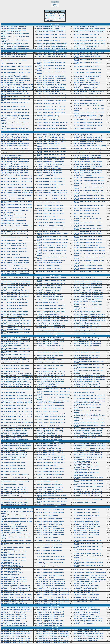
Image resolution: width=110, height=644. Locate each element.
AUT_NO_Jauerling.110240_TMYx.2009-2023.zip (15, 234)
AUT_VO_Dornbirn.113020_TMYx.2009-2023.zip (51, 615)
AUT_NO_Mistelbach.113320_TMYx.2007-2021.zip (51, 178)
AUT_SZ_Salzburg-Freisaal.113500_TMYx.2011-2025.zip (90, 449)
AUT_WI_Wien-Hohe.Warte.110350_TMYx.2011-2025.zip (17, 642)
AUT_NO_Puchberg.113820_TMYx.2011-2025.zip (51, 229)
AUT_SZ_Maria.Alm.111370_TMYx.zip (12, 496)
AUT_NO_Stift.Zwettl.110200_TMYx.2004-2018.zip (88, 161)
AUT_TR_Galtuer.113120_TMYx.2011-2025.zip (14, 530)
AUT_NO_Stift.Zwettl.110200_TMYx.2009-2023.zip (88, 165)
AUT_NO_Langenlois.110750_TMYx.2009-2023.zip (15, 273)
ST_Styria (50, 21)
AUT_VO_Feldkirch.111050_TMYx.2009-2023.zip (51, 624)
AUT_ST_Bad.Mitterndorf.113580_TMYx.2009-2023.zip (16, 387)
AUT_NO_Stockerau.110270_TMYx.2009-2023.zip (88, 172)
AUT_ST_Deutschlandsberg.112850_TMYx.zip (14, 430)
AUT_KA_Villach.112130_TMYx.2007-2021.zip (87, 84)
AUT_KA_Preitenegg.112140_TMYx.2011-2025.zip (51, 113)
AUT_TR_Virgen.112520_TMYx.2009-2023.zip (87, 589)
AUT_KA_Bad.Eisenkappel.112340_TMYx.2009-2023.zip (17, 69)
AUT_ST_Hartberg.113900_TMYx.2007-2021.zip (51, 379)
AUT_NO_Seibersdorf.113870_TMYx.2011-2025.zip (88, 141)
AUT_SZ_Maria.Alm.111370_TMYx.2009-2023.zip (15, 492)
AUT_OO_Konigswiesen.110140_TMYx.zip (13, 318)
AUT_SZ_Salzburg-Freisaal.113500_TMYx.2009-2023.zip (90, 447)
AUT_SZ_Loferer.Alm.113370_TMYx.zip (12, 484)
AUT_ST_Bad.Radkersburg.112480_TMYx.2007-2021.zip (17, 398)
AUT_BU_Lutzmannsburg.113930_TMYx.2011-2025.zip (89, 32)
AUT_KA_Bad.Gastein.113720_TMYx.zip (12, 82)
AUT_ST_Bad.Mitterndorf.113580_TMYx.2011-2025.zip (16, 389)
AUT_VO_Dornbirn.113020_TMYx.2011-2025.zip (51, 617)
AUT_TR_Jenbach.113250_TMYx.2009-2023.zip (50, 509)
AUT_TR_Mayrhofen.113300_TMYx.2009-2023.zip (51, 560)
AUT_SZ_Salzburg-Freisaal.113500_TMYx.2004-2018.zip (90, 443)
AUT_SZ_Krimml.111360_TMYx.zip (11, 460)
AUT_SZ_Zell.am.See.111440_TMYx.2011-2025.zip (88, 499)
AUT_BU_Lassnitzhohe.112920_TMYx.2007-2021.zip (52, 45)
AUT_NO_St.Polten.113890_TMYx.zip (84, 159)
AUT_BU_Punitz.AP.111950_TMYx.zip (85, 49)
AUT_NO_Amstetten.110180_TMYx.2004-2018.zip (15, 143)
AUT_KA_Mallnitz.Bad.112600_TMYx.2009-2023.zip (52, 79)
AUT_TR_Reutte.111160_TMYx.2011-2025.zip (87, 516)
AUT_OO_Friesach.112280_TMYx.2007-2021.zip (14, 311)
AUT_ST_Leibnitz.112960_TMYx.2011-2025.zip (50, 432)
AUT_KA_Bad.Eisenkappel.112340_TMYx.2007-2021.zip (17, 66)
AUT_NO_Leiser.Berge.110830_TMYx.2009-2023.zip (52, 140)
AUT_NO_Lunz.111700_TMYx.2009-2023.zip (50, 172)
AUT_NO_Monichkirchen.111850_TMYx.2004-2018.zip (52, 190)
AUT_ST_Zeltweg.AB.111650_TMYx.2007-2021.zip (88, 432)
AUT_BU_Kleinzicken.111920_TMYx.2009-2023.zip (51, 34)
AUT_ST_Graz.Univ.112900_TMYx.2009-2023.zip (51, 362)
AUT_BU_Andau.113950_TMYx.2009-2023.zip (14, 28)
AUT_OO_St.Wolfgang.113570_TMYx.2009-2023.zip (88, 296)
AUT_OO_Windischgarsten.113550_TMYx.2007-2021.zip (90, 317)
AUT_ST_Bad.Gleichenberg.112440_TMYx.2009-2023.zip (17, 377)
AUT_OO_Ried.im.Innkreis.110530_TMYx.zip (50, 324)
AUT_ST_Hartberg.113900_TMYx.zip (47, 385)
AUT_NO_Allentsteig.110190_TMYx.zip (12, 141)
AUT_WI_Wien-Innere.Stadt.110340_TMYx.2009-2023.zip (53, 635)
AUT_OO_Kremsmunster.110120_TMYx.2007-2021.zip (16, 322)
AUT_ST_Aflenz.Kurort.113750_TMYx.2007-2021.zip (16, 338)
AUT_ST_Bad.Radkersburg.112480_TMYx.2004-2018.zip (17, 395)
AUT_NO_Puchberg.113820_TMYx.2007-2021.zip (51, 223)
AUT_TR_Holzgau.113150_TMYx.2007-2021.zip (14, 578)
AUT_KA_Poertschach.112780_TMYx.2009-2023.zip (52, 97)
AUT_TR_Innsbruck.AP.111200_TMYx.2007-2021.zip (16, 587)
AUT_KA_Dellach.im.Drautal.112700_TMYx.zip (14, 91)
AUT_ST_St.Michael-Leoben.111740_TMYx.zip (87, 414)
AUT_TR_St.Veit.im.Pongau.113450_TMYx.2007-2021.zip (90, 575)
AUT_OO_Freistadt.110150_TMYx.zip (11, 309)
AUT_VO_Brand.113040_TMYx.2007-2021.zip (14, 615)
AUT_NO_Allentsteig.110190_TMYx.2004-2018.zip (15, 134)
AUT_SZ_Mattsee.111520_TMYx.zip (47, 454)
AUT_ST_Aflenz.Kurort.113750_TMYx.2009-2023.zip (16, 340)
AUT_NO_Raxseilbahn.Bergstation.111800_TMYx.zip (52, 246)
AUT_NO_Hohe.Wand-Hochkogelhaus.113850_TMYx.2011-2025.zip (14, 223)
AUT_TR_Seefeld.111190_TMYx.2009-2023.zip (87, 525)
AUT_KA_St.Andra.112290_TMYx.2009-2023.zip (87, 75)
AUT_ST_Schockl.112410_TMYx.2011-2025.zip (87, 389)
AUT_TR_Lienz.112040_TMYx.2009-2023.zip (50, 547)
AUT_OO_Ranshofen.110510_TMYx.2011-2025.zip (51, 313)
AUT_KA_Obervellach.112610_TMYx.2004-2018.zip (52, 84)
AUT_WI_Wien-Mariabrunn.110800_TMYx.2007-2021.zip (53, 641)
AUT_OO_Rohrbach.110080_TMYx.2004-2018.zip (51, 326)
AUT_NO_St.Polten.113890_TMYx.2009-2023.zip (87, 155)
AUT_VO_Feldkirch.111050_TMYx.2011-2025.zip (51, 626)
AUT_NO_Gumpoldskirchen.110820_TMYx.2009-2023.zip (17, 193)
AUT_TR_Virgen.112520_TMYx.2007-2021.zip (87, 587)
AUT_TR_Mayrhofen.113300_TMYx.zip (48, 566)
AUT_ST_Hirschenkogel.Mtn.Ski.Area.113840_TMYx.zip (53, 401)
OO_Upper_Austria (50, 19)
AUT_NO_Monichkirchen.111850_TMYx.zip (49, 202)
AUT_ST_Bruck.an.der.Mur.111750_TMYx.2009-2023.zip (17, 414)
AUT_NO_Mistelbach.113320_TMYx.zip (48, 188)
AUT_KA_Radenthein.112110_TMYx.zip (48, 117)
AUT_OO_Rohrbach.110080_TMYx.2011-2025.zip (51, 333)
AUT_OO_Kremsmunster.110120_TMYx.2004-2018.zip (16, 320)
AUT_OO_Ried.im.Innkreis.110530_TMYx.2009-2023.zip (53, 320)
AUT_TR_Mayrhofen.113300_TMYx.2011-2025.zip (51, 563)
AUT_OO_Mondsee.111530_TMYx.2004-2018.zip (51, 294)
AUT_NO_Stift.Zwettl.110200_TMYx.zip (85, 169)
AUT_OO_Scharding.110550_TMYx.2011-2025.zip (88, 287)
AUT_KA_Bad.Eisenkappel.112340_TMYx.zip (14, 75)
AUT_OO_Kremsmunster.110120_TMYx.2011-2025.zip (16, 326)
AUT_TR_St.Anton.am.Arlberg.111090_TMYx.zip (88, 553)
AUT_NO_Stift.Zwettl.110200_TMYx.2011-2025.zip (88, 167)
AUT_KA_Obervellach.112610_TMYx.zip (49, 91)
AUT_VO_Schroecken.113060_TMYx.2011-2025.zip (88, 622)
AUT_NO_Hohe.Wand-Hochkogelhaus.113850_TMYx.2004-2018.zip (14, 213)
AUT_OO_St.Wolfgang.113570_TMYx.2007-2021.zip (88, 294)
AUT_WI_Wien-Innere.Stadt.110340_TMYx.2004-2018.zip (53, 631)
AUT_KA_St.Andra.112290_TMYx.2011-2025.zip (87, 77)
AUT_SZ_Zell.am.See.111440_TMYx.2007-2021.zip (88, 493)
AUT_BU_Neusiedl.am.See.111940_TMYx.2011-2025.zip (90, 45)
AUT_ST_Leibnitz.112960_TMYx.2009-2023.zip (50, 430)
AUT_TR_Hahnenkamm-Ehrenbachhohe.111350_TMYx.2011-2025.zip (14, 560)
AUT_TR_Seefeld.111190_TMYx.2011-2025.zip (87, 527)
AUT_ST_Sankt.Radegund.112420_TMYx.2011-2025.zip (89, 379)
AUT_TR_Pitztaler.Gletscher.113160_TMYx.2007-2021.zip (53, 598)
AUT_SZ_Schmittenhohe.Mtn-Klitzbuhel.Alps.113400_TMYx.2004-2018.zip (86, 462)
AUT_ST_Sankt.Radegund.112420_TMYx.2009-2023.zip (89, 377)
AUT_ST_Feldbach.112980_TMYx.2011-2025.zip (14, 436)
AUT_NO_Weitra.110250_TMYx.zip (84, 216)
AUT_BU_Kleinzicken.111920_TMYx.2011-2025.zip (51, 37)
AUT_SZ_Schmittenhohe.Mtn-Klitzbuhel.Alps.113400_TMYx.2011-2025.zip (86, 472)
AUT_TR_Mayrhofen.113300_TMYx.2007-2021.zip (51, 557)
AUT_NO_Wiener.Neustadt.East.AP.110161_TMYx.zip (89, 260)
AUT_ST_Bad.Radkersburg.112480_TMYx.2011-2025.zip (17, 403)
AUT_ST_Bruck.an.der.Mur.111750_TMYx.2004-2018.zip (17, 408)
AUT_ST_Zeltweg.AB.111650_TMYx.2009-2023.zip (88, 434)
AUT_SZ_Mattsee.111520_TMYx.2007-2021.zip (50, 449)
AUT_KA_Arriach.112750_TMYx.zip (11, 63)
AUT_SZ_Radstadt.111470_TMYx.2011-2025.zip (51, 478)
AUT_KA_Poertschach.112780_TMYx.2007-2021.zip (52, 94)
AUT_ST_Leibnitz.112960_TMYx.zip (47, 434)
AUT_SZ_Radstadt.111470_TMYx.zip (48, 481)
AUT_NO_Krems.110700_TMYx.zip (11, 255)
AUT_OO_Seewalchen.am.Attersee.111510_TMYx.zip (89, 291)
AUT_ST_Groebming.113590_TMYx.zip (48, 377)
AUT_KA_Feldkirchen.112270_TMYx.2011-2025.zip (15, 115)
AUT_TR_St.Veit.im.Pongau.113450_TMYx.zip (87, 581)
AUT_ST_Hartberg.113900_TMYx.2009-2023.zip (51, 381)
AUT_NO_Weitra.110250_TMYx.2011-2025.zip (87, 213)
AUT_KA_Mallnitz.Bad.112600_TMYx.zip (49, 82)
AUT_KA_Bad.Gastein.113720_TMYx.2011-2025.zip (15, 80)
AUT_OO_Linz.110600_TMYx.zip (46, 293)
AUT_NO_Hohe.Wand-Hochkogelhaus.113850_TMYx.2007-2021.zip (14, 216)
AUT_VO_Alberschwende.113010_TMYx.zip (13, 613)
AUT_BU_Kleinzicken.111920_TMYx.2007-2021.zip (51, 32)
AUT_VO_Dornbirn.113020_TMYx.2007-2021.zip (51, 613)
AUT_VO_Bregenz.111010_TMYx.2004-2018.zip (14, 622)
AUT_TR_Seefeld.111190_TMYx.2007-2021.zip (87, 523)
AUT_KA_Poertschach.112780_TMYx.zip (49, 103)
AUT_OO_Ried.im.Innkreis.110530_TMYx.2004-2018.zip (53, 317)
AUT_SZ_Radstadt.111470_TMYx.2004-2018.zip (51, 468)
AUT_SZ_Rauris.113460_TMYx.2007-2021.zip (50, 487)
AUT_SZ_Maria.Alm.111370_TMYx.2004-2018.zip (15, 487)
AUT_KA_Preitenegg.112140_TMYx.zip (48, 115)
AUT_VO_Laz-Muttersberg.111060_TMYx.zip (86, 617)
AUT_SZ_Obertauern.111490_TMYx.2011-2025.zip (51, 462)
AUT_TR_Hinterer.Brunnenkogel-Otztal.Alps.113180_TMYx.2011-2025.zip (12, 572)
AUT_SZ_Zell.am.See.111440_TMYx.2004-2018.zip (88, 492)
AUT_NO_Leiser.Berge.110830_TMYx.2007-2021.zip (52, 138)
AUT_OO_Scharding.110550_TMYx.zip (85, 289)
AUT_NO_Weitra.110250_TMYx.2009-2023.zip (87, 211)
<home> (55, 6)
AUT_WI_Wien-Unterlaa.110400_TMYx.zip (86, 641)
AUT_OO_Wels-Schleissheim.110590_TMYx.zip (87, 311)
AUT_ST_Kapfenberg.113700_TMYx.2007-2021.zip (51, 416)
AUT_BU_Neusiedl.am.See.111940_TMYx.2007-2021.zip (90, 41)
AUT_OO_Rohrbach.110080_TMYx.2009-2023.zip (51, 330)
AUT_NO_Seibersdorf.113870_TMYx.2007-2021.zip (88, 138)
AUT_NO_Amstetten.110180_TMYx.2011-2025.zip (15, 152)
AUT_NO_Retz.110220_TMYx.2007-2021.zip (49, 266)
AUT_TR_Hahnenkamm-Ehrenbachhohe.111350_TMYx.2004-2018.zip (14, 550)
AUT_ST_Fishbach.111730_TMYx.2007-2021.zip (51, 338)
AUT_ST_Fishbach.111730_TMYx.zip (48, 343)
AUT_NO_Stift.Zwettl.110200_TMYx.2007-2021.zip (88, 163)
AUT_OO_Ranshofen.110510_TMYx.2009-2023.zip (51, 311)
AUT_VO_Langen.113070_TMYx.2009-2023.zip (87, 611)
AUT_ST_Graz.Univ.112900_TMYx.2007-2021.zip (51, 359)
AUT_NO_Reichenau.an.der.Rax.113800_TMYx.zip (51, 260)
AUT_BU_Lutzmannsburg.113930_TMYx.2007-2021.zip (89, 28)
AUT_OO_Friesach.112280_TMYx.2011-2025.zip (14, 315)
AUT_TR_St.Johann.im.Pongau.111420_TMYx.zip (88, 569)
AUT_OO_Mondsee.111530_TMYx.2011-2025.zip (51, 300)
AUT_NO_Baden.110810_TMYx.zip (11, 158)
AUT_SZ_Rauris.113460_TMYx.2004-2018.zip (50, 484)
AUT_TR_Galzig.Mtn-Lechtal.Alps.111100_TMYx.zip (16, 547)
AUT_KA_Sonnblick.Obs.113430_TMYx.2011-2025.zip (89, 53)
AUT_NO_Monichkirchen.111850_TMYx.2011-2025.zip (52, 199)
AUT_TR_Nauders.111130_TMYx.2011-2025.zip (50, 575)
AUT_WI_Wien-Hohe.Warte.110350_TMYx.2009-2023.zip (17, 641)
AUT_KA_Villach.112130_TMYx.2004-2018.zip (87, 82)
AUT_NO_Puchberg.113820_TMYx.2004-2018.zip (51, 220)
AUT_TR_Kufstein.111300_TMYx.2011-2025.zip (50, 525)
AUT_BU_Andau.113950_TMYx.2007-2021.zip (14, 26)
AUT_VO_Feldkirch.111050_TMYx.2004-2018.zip (51, 620)
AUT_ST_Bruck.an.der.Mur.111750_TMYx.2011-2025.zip (17, 416)
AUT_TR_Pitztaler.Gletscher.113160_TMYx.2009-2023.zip (53, 600)
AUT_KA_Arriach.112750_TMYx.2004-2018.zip (14, 53)
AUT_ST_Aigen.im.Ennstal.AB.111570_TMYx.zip (15, 358)
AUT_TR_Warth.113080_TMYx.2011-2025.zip (86, 600)
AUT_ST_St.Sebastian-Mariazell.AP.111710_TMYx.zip (89, 428)
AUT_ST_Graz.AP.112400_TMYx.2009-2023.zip (50, 352)
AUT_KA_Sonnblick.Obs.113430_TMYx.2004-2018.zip (52, 123)
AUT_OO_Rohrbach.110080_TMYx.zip (85, 278)
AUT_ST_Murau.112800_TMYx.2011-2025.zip (87, 338)
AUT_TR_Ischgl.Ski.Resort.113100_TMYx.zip (14, 601)
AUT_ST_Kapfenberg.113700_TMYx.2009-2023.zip (51, 420)
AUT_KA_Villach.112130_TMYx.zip (84, 90)
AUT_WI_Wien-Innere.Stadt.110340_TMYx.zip (50, 639)
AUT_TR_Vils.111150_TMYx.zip (83, 583)
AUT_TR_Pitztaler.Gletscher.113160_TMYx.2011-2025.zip (53, 601)
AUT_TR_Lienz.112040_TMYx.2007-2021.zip (50, 544)
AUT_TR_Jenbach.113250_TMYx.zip (47, 516)
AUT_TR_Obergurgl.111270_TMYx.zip (48, 587)
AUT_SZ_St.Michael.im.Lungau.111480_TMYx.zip (88, 490)
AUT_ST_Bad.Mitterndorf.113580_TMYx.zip (13, 392)
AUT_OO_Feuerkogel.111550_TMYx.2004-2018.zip (15, 291)
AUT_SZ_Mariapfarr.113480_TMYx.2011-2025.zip (51, 443)
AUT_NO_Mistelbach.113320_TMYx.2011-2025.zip (51, 185)
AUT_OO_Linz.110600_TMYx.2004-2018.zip (49, 285)
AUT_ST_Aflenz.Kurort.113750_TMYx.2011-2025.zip (16, 341)
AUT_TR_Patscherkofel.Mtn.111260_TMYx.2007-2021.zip (53, 591)
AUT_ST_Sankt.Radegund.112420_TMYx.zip (86, 381)
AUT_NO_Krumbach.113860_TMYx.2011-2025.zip (15, 263)
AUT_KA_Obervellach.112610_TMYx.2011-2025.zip (52, 90)
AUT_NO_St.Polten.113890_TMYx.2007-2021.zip (87, 152)
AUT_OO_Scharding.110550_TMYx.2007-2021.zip (88, 284)
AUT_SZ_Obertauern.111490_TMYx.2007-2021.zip (51, 458)
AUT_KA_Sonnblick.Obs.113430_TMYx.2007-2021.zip (52, 126)
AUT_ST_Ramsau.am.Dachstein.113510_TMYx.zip (88, 374)
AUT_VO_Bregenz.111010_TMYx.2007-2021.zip (14, 624)
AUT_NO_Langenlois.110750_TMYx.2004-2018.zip (15, 269)
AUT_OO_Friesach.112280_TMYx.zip (11, 317)
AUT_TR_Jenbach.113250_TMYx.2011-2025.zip (50, 512)
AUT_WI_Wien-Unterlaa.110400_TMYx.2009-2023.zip (89, 637)
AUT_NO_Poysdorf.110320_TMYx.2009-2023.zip (51, 211)
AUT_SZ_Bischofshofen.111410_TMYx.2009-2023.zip (16, 447)
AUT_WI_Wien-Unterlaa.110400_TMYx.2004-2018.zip (89, 633)
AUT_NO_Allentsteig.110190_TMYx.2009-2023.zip (15, 138)
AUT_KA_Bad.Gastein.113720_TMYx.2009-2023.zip (15, 79)
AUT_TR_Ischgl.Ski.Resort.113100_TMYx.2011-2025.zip (17, 600)
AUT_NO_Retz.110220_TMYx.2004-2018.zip (49, 263)
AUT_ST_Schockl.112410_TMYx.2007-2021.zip (87, 385)
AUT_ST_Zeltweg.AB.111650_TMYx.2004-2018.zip (88, 430)
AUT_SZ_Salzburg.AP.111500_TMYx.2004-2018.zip (88, 452)
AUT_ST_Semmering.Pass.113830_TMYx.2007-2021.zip (90, 395)
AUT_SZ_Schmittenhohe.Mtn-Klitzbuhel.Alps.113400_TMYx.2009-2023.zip (86, 468)
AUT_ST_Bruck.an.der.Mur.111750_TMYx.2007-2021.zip (17, 411)
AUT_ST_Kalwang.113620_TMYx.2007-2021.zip (50, 403)
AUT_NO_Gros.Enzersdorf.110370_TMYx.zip (14, 185)
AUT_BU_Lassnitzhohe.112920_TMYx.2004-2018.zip (52, 43)
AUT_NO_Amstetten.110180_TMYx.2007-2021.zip (15, 146)
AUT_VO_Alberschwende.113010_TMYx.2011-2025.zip (16, 611)
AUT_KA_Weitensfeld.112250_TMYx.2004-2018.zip (88, 117)
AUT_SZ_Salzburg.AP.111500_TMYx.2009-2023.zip (88, 456)
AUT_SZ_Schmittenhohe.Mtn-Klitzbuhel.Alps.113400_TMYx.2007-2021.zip (86, 465)
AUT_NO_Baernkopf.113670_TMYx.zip (12, 165)
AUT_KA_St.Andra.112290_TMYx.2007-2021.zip (87, 73)
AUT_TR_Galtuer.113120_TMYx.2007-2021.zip (14, 527)
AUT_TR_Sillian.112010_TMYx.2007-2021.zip (87, 530)
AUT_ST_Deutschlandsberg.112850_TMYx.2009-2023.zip (17, 426)
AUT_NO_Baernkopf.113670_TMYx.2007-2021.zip (15, 159)
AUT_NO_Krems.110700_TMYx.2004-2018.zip (14, 243)
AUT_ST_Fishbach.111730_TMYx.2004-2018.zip (14, 439)
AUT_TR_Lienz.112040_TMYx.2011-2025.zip (50, 550)
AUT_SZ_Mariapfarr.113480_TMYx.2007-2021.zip (15, 502)
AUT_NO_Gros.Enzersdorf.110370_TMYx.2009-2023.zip (17, 178)
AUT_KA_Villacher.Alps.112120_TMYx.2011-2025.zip (89, 100)
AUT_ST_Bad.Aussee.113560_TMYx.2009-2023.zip (15, 365)
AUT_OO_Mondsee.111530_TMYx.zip (48, 302)
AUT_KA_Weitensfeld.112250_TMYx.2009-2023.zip (88, 123)
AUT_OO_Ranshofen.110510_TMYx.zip (48, 315)
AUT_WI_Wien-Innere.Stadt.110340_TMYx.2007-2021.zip (53, 633)
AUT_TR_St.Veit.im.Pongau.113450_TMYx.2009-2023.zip (90, 578)
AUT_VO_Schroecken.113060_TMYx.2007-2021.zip (88, 618)
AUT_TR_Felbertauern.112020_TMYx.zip (12, 525)
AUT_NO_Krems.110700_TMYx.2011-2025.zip (14, 251)
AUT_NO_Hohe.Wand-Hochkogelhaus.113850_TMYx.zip (17, 226)
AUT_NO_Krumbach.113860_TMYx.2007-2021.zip (15, 258)
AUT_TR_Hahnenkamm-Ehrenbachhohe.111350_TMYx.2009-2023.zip (14, 557)
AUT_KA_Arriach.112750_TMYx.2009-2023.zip (14, 57)
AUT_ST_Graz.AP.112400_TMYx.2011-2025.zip (50, 355)
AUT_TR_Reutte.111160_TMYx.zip (84, 519)
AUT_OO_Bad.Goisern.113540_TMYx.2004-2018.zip (15, 278)
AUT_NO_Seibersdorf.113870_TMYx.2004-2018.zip (88, 136)
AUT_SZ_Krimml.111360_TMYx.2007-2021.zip (14, 454)
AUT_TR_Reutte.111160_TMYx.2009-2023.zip (87, 512)
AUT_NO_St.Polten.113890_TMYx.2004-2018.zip (87, 149)
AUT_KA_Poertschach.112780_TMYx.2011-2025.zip (52, 100)
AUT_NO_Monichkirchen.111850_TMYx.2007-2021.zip (52, 193)
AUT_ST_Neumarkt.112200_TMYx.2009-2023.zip (88, 343)
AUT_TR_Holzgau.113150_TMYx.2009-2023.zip (14, 580)
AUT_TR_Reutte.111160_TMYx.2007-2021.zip (87, 509)
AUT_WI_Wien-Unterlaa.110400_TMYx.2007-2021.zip (89, 635)
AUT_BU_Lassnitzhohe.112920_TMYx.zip (86, 26)
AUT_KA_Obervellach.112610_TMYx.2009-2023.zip (52, 88)
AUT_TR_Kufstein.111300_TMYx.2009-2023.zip (50, 523)
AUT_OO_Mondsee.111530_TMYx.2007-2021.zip (51, 296)
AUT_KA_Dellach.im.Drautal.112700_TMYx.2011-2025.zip (17, 90)
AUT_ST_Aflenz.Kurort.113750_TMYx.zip (13, 343)
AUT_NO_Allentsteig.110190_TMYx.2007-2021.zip (15, 136)
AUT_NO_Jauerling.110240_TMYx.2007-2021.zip (15, 231)
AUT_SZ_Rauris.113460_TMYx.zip (47, 493)
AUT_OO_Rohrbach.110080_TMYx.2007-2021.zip (51, 327)
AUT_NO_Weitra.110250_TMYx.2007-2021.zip (87, 208)
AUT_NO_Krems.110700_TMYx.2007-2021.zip (14, 246)
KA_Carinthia (50, 15)
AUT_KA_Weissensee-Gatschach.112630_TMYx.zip (88, 115)
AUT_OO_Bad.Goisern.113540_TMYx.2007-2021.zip (15, 281)
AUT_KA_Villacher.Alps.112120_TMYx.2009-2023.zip (89, 97)
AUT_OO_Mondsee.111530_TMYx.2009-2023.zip (51, 298)
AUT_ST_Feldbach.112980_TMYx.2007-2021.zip (14, 432)
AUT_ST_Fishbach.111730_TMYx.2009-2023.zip (51, 340)
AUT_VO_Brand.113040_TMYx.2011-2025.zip (14, 618)
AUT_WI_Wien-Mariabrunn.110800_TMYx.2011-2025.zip (90, 630)
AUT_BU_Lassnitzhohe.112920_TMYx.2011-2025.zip (52, 49)
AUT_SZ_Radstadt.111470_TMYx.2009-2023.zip (51, 475)
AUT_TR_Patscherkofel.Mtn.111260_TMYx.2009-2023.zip (53, 592)
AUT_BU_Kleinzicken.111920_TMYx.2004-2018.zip (51, 30)
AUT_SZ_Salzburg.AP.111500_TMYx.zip (85, 460)
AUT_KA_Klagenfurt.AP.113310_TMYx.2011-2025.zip (52, 57)
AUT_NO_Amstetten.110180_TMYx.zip (12, 155)
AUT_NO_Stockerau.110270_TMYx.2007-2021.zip (88, 170)
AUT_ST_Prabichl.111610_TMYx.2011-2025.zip (87, 358)
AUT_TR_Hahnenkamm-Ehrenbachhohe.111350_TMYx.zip (11, 563)
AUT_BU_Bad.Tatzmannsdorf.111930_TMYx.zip (14, 43)
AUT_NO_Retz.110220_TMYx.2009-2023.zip (49, 269)
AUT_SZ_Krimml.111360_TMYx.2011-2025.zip (14, 458)
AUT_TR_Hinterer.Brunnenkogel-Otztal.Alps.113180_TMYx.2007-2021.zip (12, 566)
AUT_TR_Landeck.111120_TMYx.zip (47, 538)
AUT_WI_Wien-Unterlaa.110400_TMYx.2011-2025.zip (89, 639)
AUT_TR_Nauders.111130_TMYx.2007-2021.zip (50, 569)
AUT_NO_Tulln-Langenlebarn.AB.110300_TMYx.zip (88, 190)
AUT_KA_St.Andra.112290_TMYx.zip (84, 79)
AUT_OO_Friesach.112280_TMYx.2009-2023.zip (14, 313)
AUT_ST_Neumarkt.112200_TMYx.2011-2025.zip (88, 346)
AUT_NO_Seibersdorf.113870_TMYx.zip (85, 143)
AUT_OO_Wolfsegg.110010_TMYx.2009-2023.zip (88, 327)
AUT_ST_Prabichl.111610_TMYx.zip (84, 359)
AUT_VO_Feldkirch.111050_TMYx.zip (85, 607)
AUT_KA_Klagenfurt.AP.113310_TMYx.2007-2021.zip (52, 53)
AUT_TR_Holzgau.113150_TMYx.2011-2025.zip (14, 581)
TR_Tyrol (61, 15)
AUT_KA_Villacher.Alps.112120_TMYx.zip (86, 103)
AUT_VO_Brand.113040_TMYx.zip (11, 620)
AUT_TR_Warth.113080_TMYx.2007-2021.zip (86, 596)
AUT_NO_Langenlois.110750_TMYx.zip (48, 136)
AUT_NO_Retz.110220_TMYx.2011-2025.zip (49, 271)
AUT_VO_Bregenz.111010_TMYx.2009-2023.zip (14, 626)
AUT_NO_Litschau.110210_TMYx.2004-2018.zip (51, 159)
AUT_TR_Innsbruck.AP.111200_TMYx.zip (13, 592)
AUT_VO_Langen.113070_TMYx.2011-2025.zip (87, 613)
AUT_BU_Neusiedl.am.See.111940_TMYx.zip (87, 47)
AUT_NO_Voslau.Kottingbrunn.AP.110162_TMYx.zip (89, 205)
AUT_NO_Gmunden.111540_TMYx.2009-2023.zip (15, 170)
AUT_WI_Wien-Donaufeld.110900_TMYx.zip (13, 635)
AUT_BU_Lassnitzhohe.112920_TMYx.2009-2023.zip (52, 47)
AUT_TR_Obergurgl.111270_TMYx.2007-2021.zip (51, 581)
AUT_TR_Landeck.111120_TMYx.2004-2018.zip (50, 528)
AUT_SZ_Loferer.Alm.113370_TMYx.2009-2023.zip (15, 478)
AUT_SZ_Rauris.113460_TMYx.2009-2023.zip (50, 490)
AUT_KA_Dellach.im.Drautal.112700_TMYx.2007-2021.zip (17, 86)
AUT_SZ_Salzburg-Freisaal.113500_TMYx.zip (87, 451)
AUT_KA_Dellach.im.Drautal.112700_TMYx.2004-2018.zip (17, 84)
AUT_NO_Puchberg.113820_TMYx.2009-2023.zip (51, 226)
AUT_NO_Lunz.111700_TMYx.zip (47, 176)
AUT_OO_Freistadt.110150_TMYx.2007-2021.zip (14, 302)
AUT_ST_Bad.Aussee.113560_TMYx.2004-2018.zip (15, 359)
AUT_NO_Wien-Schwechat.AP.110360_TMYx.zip (88, 231)
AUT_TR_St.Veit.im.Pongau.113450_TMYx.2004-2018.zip (90, 572)
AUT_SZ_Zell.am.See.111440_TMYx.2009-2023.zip (88, 496)
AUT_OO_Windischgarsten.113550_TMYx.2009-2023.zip (90, 318)
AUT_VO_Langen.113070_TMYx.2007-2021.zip (87, 609)
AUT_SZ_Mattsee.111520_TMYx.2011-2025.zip (50, 452)
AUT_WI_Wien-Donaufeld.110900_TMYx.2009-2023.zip (16, 631)
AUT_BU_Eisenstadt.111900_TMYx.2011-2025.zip (51, 26)
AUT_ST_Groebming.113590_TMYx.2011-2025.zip (51, 376)
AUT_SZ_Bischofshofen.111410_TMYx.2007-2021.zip (16, 445)
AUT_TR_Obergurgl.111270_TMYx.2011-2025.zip (51, 585)
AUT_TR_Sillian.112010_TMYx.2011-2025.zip (87, 535)
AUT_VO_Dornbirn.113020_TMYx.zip (48, 618)
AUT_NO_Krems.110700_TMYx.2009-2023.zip (14, 248)
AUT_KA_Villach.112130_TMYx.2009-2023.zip (87, 86)
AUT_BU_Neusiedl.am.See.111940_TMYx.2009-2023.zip (90, 43)
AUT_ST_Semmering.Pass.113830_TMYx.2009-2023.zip (90, 398)
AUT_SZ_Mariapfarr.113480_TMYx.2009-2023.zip (15, 505)
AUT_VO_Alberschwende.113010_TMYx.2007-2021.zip (16, 607)
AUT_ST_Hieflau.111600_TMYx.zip (47, 387)
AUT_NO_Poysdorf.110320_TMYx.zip (48, 216)
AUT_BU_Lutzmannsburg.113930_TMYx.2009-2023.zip (89, 30)
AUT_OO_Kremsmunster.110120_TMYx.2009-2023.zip (16, 324)
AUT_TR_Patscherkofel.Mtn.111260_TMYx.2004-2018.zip (53, 589)
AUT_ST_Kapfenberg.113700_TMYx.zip (48, 426)
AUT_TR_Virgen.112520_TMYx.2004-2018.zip (87, 585)
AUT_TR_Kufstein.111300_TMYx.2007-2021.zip (50, 521)
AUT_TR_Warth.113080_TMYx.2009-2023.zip (86, 598)
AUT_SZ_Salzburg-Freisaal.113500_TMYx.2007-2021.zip (90, 445)
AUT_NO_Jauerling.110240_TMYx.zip (12, 240)
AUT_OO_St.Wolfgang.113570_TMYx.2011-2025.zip (88, 298)
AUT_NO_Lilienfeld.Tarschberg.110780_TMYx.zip (51, 158)
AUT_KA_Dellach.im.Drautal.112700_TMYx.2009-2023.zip (17, 88)
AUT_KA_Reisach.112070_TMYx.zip (47, 119)
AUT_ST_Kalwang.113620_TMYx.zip (47, 411)
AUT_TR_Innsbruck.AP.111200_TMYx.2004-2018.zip (16, 585)
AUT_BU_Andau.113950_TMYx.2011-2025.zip (14, 30)
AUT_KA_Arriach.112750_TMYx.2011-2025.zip (14, 60)
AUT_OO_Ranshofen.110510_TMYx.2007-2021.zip (51, 309)
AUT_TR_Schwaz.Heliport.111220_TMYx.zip (86, 521)
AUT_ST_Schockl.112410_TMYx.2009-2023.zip (87, 387)
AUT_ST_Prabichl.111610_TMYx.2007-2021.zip (87, 352)
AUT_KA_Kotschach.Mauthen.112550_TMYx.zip (51, 75)
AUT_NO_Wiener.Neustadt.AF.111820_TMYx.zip (87, 246)
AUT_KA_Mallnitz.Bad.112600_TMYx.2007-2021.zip (52, 77)
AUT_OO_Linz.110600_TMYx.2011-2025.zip (49, 291)
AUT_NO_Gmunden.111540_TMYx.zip (12, 174)
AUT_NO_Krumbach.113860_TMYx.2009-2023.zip (15, 260)
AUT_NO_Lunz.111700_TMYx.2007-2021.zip (50, 170)
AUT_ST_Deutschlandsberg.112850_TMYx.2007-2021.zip (17, 423)
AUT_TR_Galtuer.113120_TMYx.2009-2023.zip (14, 528)
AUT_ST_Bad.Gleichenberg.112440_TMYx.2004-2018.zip (17, 374)
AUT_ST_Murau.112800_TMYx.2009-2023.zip (50, 439)
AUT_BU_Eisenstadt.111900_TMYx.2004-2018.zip (15, 45)
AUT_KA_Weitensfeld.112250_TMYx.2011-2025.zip (88, 126)
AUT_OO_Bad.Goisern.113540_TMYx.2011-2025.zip (15, 285)
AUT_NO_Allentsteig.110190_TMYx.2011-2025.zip (15, 140)
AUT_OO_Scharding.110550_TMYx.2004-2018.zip (88, 281)
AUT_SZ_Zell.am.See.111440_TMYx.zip (85, 502)
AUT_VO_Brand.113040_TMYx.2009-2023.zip (14, 617)
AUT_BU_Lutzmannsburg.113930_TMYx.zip (86, 34)
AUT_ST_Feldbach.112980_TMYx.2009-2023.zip (14, 434)
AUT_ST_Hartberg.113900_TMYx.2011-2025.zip (51, 383)
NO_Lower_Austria (50, 17)
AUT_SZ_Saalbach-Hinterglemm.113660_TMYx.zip (51, 505)
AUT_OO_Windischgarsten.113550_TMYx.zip (87, 322)
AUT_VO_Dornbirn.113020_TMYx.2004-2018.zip (51, 611)
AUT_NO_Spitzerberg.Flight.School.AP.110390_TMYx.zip (90, 146)
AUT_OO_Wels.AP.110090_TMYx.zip (84, 313)
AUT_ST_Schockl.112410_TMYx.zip (84, 392)
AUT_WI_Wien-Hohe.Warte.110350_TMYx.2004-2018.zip (17, 637)
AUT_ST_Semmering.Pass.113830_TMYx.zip (87, 403)
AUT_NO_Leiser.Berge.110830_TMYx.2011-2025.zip (52, 141)
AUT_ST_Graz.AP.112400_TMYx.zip (47, 358)
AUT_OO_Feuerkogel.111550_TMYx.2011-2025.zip (15, 296)
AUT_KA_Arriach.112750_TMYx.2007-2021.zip (14, 54)
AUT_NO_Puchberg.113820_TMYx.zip (48, 231)
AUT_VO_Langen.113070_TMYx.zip (84, 615)
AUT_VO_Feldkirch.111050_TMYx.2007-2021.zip (51, 622)
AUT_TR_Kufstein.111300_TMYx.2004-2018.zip (50, 519)
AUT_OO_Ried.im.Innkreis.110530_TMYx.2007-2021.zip (53, 318)
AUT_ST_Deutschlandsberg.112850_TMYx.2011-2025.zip (17, 428)
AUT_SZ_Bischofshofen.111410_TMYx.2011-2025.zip (16, 449)
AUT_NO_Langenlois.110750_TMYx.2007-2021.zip (15, 271)
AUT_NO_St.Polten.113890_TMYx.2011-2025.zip (87, 158)
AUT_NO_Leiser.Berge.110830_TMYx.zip (49, 143)
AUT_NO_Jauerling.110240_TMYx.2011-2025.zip (15, 237)
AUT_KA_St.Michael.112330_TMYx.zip (85, 80)
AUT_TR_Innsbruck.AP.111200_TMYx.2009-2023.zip (16, 589)
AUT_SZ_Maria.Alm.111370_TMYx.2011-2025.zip (15, 493)
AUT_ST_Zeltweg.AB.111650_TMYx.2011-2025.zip (88, 436)
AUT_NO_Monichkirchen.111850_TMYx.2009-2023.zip (52, 196)
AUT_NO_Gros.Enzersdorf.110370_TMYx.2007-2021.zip (17, 176)
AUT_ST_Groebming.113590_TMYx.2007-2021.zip (51, 371)
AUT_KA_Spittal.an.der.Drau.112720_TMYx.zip (87, 66)
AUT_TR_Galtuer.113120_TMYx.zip (11, 532)
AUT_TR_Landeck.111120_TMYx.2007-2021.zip (50, 530)
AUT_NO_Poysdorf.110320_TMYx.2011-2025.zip (51, 213)
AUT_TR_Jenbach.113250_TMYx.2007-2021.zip (14, 603)
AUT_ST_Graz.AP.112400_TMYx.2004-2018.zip (50, 346)
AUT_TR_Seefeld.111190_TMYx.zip (84, 528)
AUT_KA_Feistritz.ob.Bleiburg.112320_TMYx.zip (15, 106)
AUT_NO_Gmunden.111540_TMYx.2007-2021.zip (15, 169)
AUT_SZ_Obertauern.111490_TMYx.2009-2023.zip (51, 460)
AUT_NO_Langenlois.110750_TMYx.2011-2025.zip (51, 134)
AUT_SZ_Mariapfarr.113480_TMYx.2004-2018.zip (15, 499)
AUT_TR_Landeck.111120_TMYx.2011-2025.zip (50, 535)
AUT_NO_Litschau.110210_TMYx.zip (48, 167)
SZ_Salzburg (61, 13)
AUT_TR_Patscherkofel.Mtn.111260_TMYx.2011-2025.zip (53, 594)
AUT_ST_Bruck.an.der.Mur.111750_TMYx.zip (14, 420)
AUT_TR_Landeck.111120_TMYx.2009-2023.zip (50, 532)
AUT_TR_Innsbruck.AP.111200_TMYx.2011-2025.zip (16, 591)
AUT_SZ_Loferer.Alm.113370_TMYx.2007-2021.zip (15, 475)
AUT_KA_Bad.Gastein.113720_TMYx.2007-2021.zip (15, 77)
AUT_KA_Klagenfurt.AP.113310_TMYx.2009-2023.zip (52, 54)
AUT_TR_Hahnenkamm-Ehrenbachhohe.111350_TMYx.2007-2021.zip (14, 553)
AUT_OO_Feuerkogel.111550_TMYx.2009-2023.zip (15, 294)
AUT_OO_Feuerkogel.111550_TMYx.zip (12, 298)
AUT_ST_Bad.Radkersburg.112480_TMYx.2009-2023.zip (17, 401)
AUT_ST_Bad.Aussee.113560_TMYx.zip (12, 371)
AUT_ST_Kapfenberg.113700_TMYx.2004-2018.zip (51, 414)
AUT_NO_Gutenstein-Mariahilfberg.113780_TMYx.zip (16, 211)
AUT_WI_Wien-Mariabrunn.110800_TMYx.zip (87, 631)
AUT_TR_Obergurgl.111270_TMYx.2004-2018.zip (51, 580)
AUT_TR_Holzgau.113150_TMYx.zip (11, 583)
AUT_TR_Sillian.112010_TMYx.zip (84, 538)
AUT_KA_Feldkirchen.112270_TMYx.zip (12, 117)
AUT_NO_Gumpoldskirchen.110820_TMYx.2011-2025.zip (17, 196)
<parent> (55, 4)
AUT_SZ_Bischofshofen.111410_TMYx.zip (13, 451)
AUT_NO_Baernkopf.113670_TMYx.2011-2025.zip (15, 163)
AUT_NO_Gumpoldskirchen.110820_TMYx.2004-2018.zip (17, 188)
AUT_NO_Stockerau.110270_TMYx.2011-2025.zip (88, 174)
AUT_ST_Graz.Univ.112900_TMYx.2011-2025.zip (51, 365)
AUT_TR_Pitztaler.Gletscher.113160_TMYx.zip (50, 603)
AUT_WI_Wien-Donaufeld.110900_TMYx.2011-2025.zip (16, 633)
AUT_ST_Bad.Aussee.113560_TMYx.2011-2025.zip (15, 368)
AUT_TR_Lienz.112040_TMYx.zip (47, 553)
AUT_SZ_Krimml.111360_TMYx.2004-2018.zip (14, 452)
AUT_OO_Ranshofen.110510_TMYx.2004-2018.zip (51, 305)
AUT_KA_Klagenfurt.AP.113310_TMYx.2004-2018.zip (16, 130)
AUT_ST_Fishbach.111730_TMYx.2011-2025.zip (51, 341)
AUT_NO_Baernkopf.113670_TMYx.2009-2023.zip (15, 161)
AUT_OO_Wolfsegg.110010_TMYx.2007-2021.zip (88, 326)
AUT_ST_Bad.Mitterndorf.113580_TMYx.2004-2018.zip (16, 383)
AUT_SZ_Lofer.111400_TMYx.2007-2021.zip (13, 462)
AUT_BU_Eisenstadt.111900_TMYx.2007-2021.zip (15, 47)
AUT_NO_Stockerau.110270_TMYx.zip (85, 176)
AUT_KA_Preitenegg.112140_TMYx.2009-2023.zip (51, 110)
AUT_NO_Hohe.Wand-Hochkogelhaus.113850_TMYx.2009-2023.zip (14, 220)
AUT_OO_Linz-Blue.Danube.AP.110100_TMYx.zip (51, 284)
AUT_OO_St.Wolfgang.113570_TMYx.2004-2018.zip (88, 293)
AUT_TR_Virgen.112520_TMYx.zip (84, 592)
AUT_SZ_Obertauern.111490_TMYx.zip (48, 465)
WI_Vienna (61, 19)
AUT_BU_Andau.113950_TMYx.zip (11, 32)
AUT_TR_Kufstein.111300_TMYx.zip (47, 527)
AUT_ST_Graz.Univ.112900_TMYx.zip (48, 368)
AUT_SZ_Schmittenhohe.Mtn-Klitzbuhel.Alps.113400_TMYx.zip (83, 475)
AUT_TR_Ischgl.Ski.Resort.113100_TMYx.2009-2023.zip (17, 598)
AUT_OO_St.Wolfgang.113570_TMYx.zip (85, 300)
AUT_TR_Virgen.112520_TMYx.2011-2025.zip (87, 591)
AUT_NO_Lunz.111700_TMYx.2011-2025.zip (50, 174)
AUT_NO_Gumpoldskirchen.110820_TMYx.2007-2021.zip (17, 190)
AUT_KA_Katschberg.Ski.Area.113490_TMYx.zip (15, 128)
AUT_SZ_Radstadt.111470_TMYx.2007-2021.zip (51, 472)
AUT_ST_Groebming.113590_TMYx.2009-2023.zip (51, 374)
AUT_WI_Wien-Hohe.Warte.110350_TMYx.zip (50, 630)
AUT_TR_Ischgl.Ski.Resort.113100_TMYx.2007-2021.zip (17, 596)
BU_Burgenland (50, 13)
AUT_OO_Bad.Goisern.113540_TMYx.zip (12, 287)
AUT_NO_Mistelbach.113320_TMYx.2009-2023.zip (51, 181)
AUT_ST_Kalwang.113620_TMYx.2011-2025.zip (50, 408)
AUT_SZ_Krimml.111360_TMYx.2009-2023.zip (14, 456)
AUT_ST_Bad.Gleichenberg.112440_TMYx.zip (14, 381)
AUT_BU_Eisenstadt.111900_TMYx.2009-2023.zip (15, 49)
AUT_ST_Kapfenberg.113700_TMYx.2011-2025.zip (51, 423)
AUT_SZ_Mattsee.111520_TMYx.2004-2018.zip (50, 447)
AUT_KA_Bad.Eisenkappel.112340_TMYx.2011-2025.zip (17, 73)
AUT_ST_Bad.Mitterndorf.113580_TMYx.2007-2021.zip (16, 385)
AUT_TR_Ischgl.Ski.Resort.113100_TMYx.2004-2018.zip (17, 594)
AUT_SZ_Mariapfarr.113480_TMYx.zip (48, 445)
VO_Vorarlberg (61, 17)
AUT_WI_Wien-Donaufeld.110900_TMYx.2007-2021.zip (16, 630)
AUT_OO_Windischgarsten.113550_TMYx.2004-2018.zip (90, 315)
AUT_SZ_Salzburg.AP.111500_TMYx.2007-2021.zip (88, 454)
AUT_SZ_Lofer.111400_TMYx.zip (10, 472)
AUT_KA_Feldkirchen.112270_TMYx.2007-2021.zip (15, 110)
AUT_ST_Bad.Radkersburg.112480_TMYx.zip (14, 405)
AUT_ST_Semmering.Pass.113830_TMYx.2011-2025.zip (90, 401)
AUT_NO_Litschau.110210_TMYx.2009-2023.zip (51, 163)
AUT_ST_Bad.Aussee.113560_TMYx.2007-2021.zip (15, 362)
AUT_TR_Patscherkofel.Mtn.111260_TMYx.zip (50, 596)
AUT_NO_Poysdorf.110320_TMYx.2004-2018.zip (51, 205)
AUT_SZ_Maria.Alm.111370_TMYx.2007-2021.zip (15, 490)
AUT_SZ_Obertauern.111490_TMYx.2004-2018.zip (51, 456)
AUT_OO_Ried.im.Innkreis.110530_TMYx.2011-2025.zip (53, 322)
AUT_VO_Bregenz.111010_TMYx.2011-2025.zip (50, 607)
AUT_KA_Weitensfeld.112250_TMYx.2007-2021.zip (88, 119)
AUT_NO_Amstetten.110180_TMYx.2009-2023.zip (15, 149)
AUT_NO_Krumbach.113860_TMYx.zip (12, 266)
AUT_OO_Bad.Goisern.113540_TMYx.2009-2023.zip (15, 284)
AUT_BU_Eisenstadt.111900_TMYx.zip (48, 28)
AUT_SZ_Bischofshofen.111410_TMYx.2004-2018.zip (16, 443)
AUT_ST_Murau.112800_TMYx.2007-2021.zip (50, 437)
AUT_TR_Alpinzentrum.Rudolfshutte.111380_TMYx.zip (16, 521)
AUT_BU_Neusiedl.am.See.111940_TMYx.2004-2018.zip (90, 37)
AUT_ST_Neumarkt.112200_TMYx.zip (85, 349)
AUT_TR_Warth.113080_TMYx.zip (83, 601)
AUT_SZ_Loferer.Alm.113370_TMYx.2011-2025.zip (15, 481)
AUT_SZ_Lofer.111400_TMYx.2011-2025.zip (13, 468)
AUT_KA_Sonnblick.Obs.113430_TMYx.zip (86, 54)
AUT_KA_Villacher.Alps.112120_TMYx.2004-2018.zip (89, 91)
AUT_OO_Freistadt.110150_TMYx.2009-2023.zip (14, 305)
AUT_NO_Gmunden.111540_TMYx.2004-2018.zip (15, 167)
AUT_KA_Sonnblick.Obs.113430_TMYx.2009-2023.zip (52, 128)
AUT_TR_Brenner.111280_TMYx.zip (11, 523)
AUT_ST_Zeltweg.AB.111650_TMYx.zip (85, 437)
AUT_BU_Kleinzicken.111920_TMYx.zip (48, 41)
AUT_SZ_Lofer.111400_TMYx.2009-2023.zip (13, 465)
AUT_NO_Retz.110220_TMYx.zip (83, 134)
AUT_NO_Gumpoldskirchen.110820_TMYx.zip (14, 199)
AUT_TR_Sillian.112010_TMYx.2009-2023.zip (87, 532)
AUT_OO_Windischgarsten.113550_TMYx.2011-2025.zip (90, 320)
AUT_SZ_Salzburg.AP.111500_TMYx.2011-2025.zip (88, 458)
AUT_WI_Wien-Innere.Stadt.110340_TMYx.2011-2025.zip (53, 637)
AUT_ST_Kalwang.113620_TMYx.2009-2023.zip (50, 405)
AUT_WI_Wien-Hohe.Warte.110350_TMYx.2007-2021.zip (17, 639)
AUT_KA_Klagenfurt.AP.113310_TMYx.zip (49, 60)
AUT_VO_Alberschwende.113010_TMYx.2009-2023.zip (16, 609)
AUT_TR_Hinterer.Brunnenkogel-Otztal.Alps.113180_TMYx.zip (10, 575)
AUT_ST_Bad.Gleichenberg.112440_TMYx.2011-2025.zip (17, 379)
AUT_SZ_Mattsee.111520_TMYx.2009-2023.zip (50, 451)
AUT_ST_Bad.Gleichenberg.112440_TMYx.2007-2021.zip (17, 376)
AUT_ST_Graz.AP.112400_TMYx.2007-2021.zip (50, 349)
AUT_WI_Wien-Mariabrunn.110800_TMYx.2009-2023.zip (53, 642)
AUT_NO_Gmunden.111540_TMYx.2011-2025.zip (15, 172)
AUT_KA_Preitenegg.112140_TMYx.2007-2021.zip (51, 106)
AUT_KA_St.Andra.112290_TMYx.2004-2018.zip (87, 69)
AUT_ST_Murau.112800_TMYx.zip (84, 340)
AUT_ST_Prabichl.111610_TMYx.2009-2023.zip (87, 355)
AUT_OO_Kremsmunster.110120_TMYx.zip (13, 327)
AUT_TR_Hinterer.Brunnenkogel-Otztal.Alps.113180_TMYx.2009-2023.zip (12, 569)
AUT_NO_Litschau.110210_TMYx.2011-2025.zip (51, 165)
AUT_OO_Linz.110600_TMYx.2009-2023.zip (49, 289)
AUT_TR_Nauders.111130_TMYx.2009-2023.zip (50, 572)
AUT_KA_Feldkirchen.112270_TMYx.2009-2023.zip (15, 113)
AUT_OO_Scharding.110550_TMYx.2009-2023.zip (88, 285)
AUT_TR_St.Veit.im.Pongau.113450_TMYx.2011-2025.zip (90, 580)
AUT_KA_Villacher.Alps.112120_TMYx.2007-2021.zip (89, 94)
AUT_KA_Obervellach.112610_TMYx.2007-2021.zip (52, 86)
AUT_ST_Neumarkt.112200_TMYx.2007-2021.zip (88, 341)
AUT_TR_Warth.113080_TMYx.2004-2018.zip (86, 594)
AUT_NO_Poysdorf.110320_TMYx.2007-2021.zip (51, 208)
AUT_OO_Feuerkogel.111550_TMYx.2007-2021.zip (15, 293)
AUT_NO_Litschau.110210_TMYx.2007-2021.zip (51, 161)
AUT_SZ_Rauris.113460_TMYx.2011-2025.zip (50, 492)
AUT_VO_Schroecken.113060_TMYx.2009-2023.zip (88, 620)
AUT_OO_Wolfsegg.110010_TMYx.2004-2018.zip (88, 324)
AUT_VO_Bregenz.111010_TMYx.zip (47, 609)
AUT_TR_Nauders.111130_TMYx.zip (47, 578)
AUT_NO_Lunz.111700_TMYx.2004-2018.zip (50, 169)
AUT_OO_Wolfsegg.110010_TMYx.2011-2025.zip (88, 330)
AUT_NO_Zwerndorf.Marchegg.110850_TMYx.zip (88, 271)
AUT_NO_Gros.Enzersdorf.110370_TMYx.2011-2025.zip (17, 181)
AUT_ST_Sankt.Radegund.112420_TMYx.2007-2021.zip (89, 376)
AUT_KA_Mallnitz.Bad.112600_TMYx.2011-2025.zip (52, 80)
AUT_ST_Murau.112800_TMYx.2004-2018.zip (50, 436)
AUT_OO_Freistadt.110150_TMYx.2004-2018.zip (14, 300)
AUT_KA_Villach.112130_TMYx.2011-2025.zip (87, 88)
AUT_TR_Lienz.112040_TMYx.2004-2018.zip (50, 541)
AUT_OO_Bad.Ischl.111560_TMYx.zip (12, 289)
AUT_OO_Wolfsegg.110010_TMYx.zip (85, 333)
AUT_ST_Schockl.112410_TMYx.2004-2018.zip (87, 383)
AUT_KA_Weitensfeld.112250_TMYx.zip (85, 128)
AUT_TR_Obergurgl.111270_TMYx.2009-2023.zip (51, 583)
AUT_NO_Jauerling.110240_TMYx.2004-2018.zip (15, 229)
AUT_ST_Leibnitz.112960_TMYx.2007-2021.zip (50, 428)
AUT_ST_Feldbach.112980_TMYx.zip (11, 437)
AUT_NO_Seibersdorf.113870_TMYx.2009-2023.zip (88, 140)
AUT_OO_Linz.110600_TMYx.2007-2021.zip (49, 287)
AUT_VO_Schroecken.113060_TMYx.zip (85, 624)
